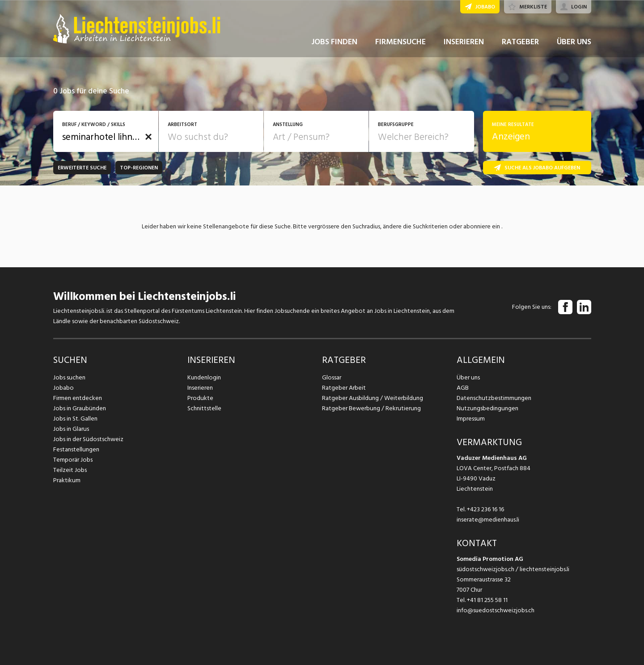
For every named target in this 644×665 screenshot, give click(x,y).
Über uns (468, 377)
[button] (148, 137)
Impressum (470, 419)
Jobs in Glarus (71, 429)
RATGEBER (520, 44)
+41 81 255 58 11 (487, 600)
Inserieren (200, 388)
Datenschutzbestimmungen (494, 398)
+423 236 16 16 (485, 509)
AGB (463, 388)
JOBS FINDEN (334, 44)
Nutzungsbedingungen (487, 408)
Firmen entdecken (78, 398)
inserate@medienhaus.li (488, 520)
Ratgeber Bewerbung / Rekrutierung (371, 408)
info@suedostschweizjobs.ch (496, 610)
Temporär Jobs (73, 460)
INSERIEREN (464, 44)
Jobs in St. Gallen (75, 419)
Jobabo (64, 388)
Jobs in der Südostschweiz (88, 439)
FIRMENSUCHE (400, 44)
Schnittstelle (204, 408)
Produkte (200, 398)
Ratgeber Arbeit (344, 388)
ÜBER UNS (574, 44)
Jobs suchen (69, 377)
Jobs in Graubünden (79, 408)
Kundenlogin (204, 377)
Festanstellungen (76, 449)
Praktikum (67, 480)
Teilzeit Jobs (70, 470)
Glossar (332, 377)
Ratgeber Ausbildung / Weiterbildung (372, 398)
